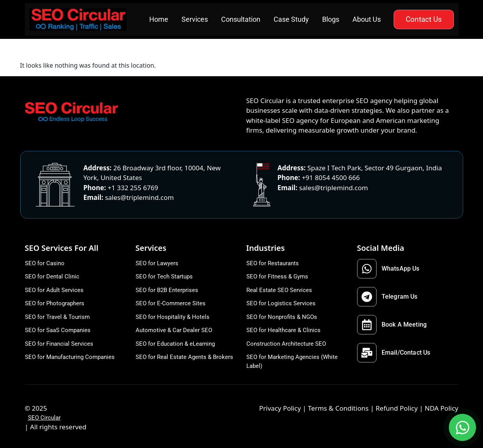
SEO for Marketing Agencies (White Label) (292, 361)
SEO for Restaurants (273, 263)
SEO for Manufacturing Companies (70, 357)
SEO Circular (44, 418)
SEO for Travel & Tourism (57, 317)
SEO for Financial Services (59, 344)
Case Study (291, 19)
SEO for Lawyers (157, 263)
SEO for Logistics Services (281, 303)
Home (159, 19)
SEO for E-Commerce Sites (171, 303)
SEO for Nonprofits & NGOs (282, 317)
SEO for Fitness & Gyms (277, 276)
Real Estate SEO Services (279, 290)
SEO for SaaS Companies (58, 330)
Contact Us (424, 19)
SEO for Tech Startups (164, 276)
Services (195, 19)
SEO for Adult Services (54, 290)
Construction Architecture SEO (286, 344)
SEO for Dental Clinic (52, 276)
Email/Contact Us (394, 353)
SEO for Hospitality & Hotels (173, 317)
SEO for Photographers (55, 303)
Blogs (331, 19)
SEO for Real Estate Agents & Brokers (184, 357)
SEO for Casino (45, 263)
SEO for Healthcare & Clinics (283, 330)
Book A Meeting (392, 325)
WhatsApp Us (388, 269)
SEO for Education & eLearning (175, 344)
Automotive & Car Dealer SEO (174, 330)
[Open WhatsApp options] (462, 427)
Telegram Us (387, 297)
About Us (367, 19)
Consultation (241, 19)
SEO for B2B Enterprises (167, 290)
